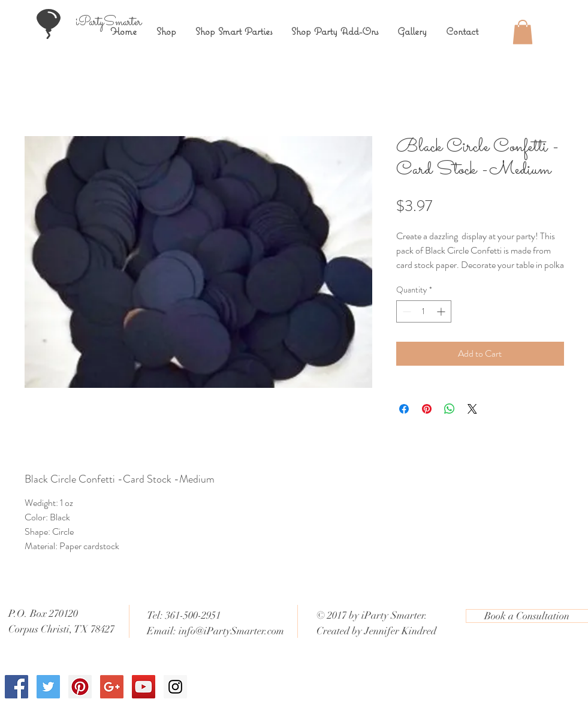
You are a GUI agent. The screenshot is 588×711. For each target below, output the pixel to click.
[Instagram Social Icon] (175, 687)
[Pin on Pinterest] (427, 409)
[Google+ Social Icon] (112, 687)
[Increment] (442, 311)
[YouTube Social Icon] (144, 687)
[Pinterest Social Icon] (80, 687)
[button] (523, 32)
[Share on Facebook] (404, 409)
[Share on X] (472, 409)
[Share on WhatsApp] (450, 409)
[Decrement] (405, 311)
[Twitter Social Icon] (48, 687)
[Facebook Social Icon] (16, 687)
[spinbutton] (424, 311)
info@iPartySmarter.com (231, 631)
